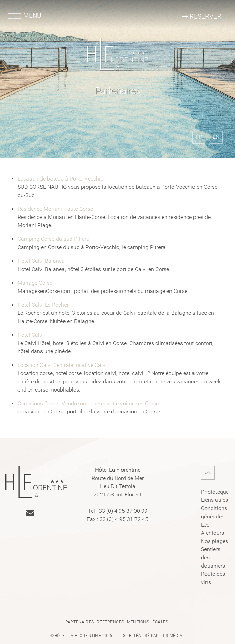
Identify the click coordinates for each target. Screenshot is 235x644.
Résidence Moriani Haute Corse (55, 209)
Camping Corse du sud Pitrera (54, 239)
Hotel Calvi (31, 335)
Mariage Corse (35, 283)
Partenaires (80, 622)
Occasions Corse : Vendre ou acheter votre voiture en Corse (88, 403)
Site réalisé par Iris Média (153, 636)
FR (199, 137)
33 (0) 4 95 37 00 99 (123, 511)
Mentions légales (148, 622)
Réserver (201, 17)
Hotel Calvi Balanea (41, 261)
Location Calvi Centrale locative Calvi (62, 365)
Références (110, 622)
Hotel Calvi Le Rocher (43, 305)
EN (216, 137)
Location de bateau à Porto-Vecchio (61, 179)
